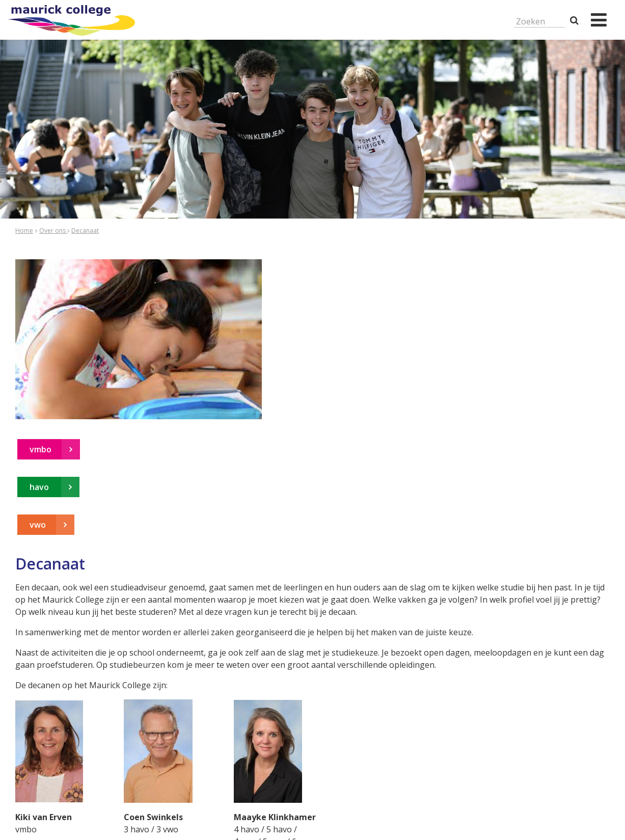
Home (24, 231)
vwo (38, 525)
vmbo (40, 449)
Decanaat (85, 231)
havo (40, 487)
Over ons (53, 231)
